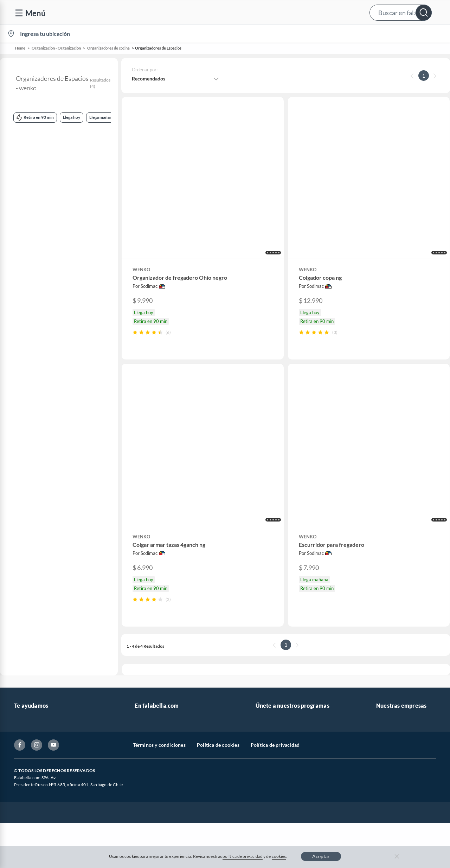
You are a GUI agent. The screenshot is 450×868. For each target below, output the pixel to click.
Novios (407, 34)
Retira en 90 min (29, 241)
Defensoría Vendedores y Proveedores (56, 717)
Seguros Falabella (395, 717)
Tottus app (388, 750)
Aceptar (321, 856)
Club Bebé (267, 660)
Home (20, 48)
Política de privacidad (275, 797)
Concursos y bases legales (42, 694)
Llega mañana (49, 205)
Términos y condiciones (159, 797)
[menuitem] (362, 34)
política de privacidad (243, 856)
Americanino (149, 739)
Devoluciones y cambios (40, 660)
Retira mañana (70, 240)
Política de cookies (218, 797)
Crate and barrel (153, 728)
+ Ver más (29, 416)
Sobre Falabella (393, 638)
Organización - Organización (56, 48)
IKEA (382, 694)
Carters (143, 762)
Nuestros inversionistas (160, 649)
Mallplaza (387, 739)
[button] (224, 12)
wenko (15, 150)
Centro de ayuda (32, 649)
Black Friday (148, 694)
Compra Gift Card (34, 750)
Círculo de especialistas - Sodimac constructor (306, 672)
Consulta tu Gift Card (37, 739)
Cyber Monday (151, 683)
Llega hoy (19, 205)
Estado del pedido (33, 683)
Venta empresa (151, 660)
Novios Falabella (274, 649)
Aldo (140, 750)
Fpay (381, 728)
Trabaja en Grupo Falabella (164, 672)
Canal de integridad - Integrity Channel (56, 705)
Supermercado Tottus (400, 683)
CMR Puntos (269, 638)
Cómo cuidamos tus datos (42, 728)
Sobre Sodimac (392, 649)
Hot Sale (144, 717)
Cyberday (145, 705)
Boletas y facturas (33, 672)
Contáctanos (28, 638)
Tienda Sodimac (393, 672)
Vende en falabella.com (312, 34)
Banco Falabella (393, 705)
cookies (279, 856)
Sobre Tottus (390, 660)
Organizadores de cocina (108, 48)
